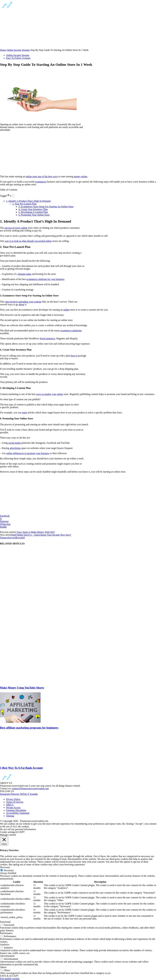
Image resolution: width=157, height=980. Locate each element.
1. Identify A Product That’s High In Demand (28, 201)
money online (80, 176)
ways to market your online (50, 394)
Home (3, 50)
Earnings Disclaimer (16, 810)
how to (74, 356)
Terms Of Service (15, 802)
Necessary (9, 870)
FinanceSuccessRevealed (12, 538)
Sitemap (10, 816)
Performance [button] (6, 933)
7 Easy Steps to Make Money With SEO (35, 532)
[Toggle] (13, 196)
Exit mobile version (10, 979)
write (24, 413)
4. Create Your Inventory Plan (33, 209)
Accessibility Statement (18, 813)
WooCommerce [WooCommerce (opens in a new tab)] (47, 338)
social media (14, 443)
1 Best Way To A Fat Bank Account (21, 768)
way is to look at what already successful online (28, 241)
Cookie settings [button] (8, 832)
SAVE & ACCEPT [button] (9, 976)
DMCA (10, 805)
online (66, 310)
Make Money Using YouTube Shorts (22, 688)
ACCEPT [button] (20, 832)
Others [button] (3, 967)
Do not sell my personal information (18, 829)
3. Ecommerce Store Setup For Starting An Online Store (46, 207)
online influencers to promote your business (28, 453)
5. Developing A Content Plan (33, 212)
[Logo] (25, 8)
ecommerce (41, 182)
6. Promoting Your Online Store (34, 215)
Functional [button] (5, 922)
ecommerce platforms (71, 331)
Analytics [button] (5, 945)
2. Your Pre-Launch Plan (24, 204)
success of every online (16, 228)
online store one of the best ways (42, 176)
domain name (25, 274)
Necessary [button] (5, 867)
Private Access (13, 807)
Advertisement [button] (7, 956)
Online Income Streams (18, 50)
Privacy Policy (13, 799)
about (22, 304)
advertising (15, 448)
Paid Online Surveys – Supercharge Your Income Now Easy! (41, 535)
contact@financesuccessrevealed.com (30, 788)
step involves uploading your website (23, 302)
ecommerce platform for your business (45, 279)
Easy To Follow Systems (18, 58)
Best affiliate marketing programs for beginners (29, 728)
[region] (23, 29)
